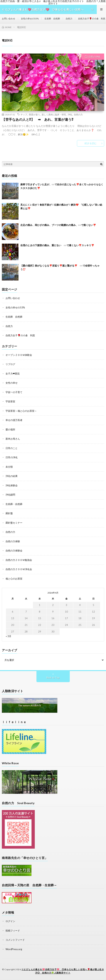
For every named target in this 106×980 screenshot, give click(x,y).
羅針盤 (9, 513)
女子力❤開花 (13, 374)
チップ (24, 114)
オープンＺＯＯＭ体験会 (19, 355)
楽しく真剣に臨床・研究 (54, 114)
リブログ (10, 364)
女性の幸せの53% (30, 19)
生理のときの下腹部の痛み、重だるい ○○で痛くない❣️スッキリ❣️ (57, 245)
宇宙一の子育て (14, 392)
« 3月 (9, 636)
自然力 (69, 19)
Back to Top (53, 678)
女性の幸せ (12, 383)
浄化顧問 (10, 495)
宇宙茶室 (10, 401)
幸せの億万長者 (14, 420)
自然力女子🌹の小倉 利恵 (92, 19)
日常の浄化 (94, 57)
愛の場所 (10, 429)
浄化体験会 (12, 485)
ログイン (10, 921)
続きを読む (91, 143)
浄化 (70, 114)
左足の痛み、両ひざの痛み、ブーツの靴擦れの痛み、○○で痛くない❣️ (58, 225)
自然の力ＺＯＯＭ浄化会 (19, 569)
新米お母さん (13, 439)
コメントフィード (15, 940)
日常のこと (12, 448)
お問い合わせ (9, 19)
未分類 (9, 467)
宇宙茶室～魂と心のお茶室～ (21, 411)
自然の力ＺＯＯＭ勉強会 (19, 560)
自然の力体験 (13, 541)
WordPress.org (14, 949)
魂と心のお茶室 (14, 579)
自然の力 (78, 114)
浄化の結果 (12, 476)
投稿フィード (13, 931)
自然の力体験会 (14, 551)
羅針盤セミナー (14, 523)
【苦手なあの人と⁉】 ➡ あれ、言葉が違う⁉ (38, 119)
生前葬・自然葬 (14, 504)
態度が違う (34, 114)
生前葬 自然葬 (52, 19)
